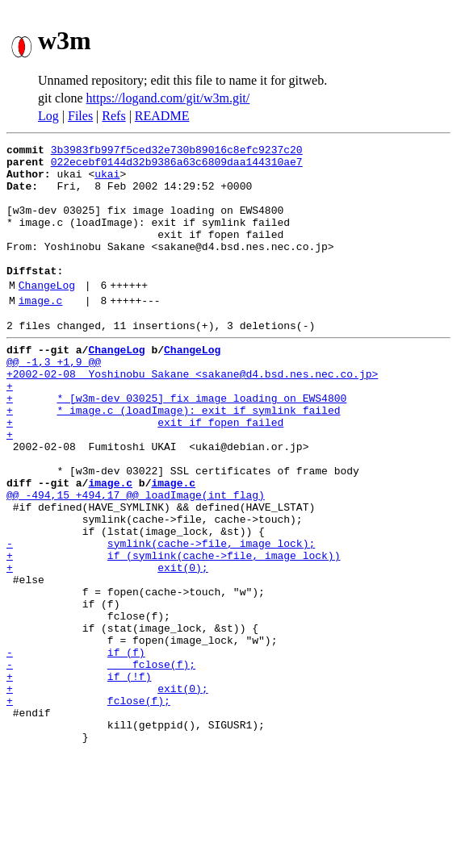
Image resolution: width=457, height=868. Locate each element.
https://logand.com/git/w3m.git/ (168, 98)
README (162, 116)
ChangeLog (47, 314)
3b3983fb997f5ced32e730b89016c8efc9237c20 (177, 152)
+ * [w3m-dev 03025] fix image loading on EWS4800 (176, 444)
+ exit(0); (107, 647)
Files (80, 116)
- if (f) (76, 749)
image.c (41, 332)
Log (48, 116)
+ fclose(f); (88, 807)
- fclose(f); (101, 763)
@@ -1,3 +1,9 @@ (54, 400)
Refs (113, 116)
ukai (107, 181)
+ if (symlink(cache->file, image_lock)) (173, 632)
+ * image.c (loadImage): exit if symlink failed (173, 458)
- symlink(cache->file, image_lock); (161, 618)
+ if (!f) (79, 778)
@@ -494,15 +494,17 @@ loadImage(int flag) (136, 560)
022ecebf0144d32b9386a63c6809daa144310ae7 (177, 166)
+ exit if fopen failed (145, 473)
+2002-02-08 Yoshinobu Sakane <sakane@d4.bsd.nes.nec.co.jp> (192, 415)
